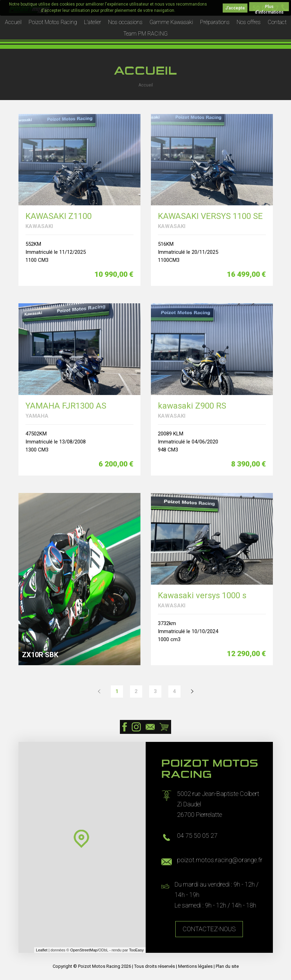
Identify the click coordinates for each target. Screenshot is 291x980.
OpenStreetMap (84, 950)
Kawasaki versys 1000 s (202, 596)
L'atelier (93, 22)
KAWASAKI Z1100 (59, 216)
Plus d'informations (269, 8)
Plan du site (227, 966)
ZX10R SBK (40, 655)
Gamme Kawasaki (171, 22)
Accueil (13, 22)
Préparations (215, 22)
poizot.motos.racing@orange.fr (220, 860)
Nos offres (249, 22)
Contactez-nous (209, 929)
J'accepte (235, 8)
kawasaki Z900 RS (192, 406)
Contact (277, 22)
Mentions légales (195, 966)
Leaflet (42, 950)
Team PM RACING (145, 34)
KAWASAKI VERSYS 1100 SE (210, 216)
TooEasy (136, 950)
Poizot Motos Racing (53, 22)
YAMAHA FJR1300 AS (66, 406)
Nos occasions (125, 22)
